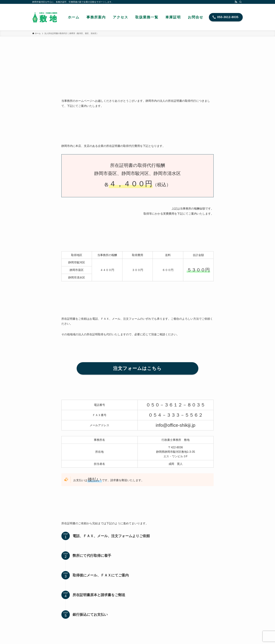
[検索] (240, 2)
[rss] (236, 2)
